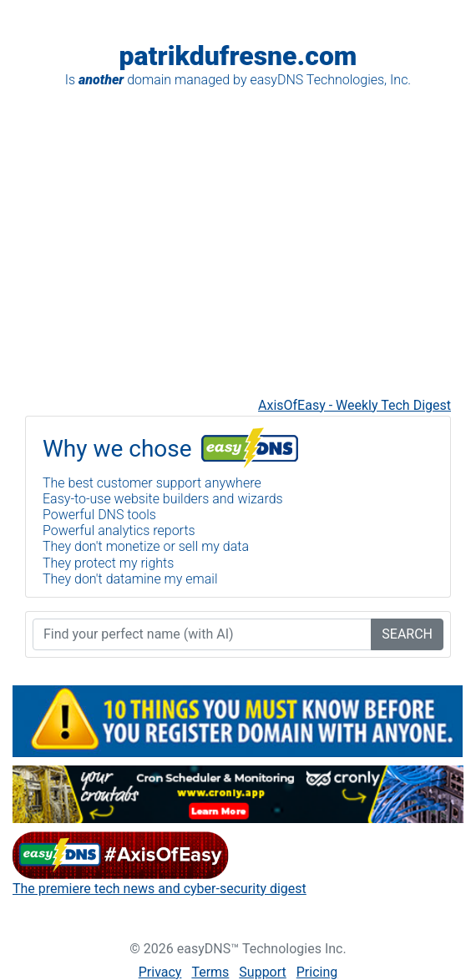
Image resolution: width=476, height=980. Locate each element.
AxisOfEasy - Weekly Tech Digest (354, 405)
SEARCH (407, 634)
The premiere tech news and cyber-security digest (160, 889)
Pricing (317, 972)
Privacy (160, 972)
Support (262, 972)
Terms (210, 972)
